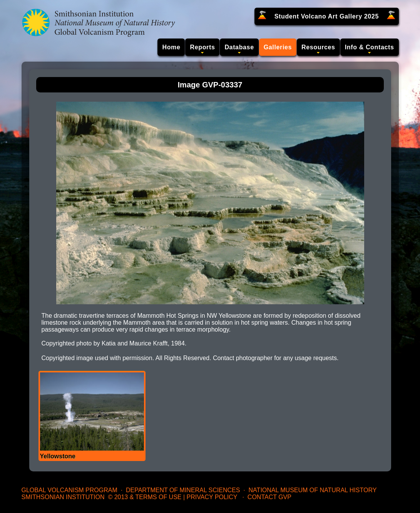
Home (171, 47)
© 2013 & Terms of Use (145, 497)
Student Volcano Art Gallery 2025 (327, 16)
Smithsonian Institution (63, 497)
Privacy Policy (212, 497)
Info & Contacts (370, 47)
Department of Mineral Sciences (183, 490)
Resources (318, 47)
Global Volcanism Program (69, 490)
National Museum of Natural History (313, 490)
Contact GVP (269, 497)
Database (239, 47)
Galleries (278, 47)
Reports (202, 47)
